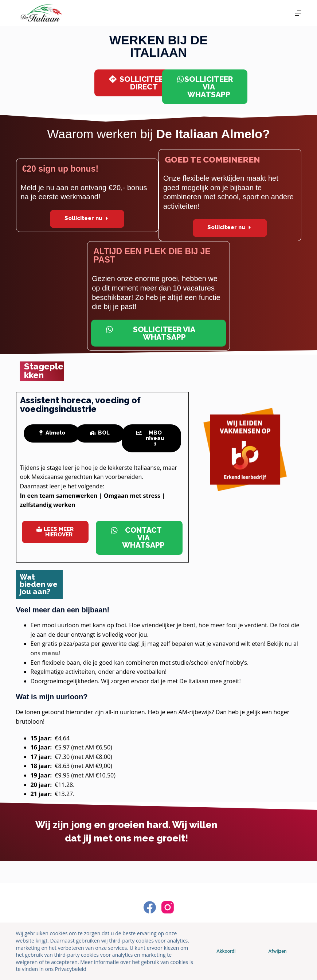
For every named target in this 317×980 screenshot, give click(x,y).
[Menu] (298, 13)
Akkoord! (226, 951)
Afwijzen (277, 951)
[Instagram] (168, 907)
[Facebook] (150, 907)
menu (50, 654)
